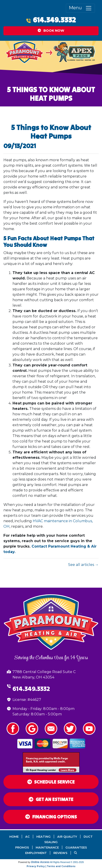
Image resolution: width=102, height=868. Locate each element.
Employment (36, 853)
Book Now (51, 31)
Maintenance (47, 848)
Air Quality (67, 837)
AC (27, 837)
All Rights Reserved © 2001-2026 (67, 862)
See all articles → (83, 565)
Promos (22, 848)
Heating (44, 837)
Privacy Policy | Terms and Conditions (51, 866)
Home (14, 837)
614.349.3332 (54, 20)
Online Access (40, 862)
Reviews (60, 853)
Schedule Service (51, 782)
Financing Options (51, 817)
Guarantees (76, 848)
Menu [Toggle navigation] (80, 8)
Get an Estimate (51, 799)
